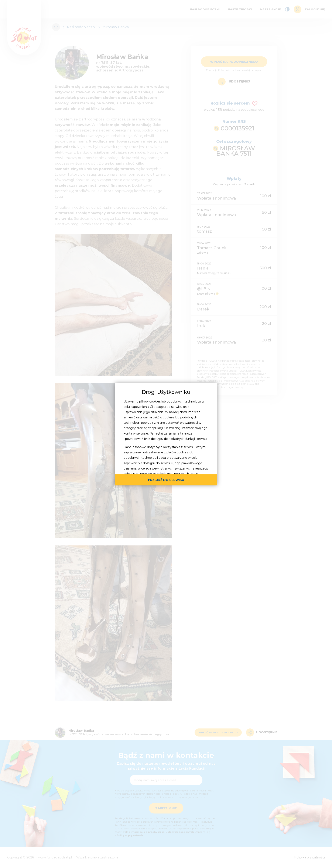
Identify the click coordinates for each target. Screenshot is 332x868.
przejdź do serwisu (166, 480)
